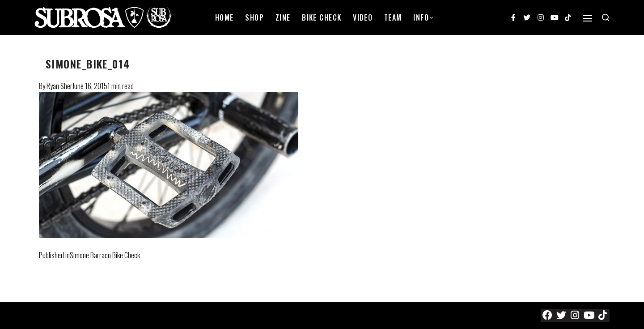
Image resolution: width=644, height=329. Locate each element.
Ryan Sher (59, 86)
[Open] (588, 18)
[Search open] (606, 17)
